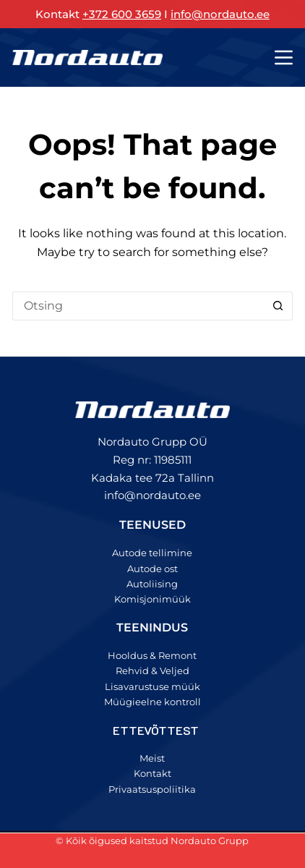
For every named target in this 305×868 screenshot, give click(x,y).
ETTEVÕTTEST (156, 730)
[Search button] (278, 306)
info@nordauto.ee (220, 14)
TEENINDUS (152, 627)
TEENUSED (152, 525)
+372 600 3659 (122, 14)
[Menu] (284, 58)
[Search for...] (138, 306)
